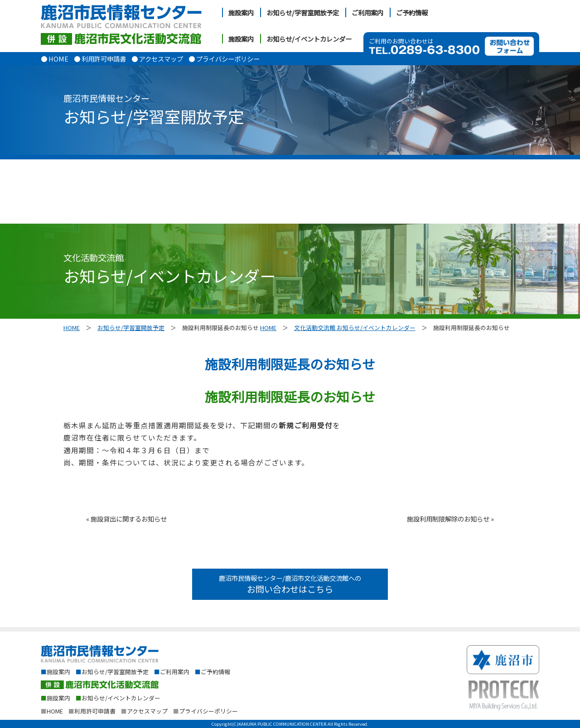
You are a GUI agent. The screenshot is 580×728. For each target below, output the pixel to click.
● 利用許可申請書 (100, 59)
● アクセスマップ (157, 59)
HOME (72, 328)
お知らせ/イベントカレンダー (309, 39)
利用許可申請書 (92, 711)
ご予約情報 (412, 12)
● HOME (55, 59)
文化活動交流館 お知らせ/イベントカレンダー (355, 328)
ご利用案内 (367, 12)
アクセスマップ (144, 711)
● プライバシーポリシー (224, 59)
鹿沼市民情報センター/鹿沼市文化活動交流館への (290, 584)
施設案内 (241, 12)
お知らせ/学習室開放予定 (303, 12)
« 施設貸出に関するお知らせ (126, 519)
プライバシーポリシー (205, 711)
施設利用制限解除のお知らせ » (450, 519)
